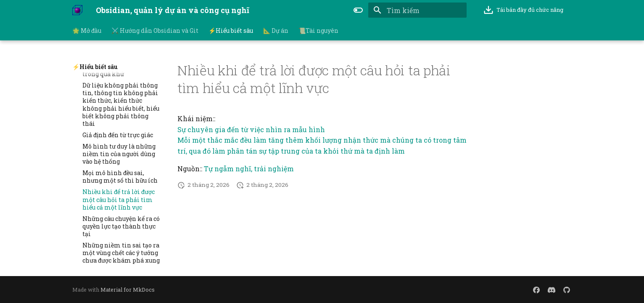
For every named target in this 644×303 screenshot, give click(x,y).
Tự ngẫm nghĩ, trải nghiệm (249, 169)
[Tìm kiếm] (417, 10)
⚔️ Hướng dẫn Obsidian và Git (155, 31)
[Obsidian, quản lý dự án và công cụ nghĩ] (77, 10)
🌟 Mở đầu (87, 31)
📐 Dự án (276, 31)
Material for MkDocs (128, 290)
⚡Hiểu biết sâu (231, 31)
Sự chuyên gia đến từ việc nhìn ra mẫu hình (251, 129)
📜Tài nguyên (318, 31)
